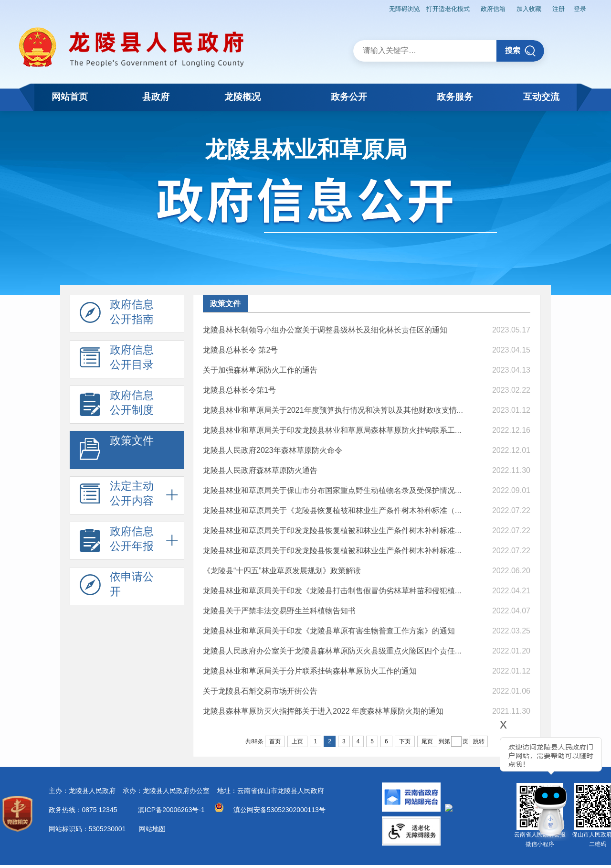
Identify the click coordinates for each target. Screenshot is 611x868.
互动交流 (538, 97)
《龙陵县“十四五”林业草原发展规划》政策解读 (282, 569)
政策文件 (117, 449)
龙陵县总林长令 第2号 (240, 348)
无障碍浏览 (381, 8)
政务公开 (352, 97)
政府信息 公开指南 (117, 312)
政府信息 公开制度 (117, 403)
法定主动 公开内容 (117, 494)
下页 (405, 739)
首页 (275, 739)
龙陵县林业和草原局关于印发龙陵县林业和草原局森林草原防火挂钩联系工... (332, 428)
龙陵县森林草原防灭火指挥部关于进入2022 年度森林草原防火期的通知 (323, 709)
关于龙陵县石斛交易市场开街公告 (260, 689)
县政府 (165, 97)
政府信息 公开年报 (117, 539)
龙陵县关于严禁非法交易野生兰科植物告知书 (279, 609)
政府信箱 (479, 8)
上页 (297, 739)
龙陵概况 (258, 97)
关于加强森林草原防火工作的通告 (260, 368)
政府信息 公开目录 (117, 358)
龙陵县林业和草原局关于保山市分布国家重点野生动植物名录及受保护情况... (332, 488)
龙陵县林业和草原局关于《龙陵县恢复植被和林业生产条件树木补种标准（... (332, 509)
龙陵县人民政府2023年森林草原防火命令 (273, 448)
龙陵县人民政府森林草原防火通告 (260, 468)
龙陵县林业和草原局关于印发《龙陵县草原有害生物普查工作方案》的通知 (329, 629)
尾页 (427, 739)
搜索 (521, 49)
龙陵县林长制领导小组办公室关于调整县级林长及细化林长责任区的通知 (325, 328)
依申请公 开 (117, 585)
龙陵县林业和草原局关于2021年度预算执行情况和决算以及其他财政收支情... (333, 408)
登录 (578, 8)
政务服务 (446, 97)
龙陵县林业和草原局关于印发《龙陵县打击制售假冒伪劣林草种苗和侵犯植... (332, 589)
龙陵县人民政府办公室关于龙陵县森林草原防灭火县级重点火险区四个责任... (332, 649)
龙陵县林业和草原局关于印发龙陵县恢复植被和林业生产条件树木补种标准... (332, 529)
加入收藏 (519, 8)
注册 (553, 8)
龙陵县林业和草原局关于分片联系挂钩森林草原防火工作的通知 (310, 669)
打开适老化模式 (429, 8)
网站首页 (73, 97)
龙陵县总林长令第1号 (239, 388)
